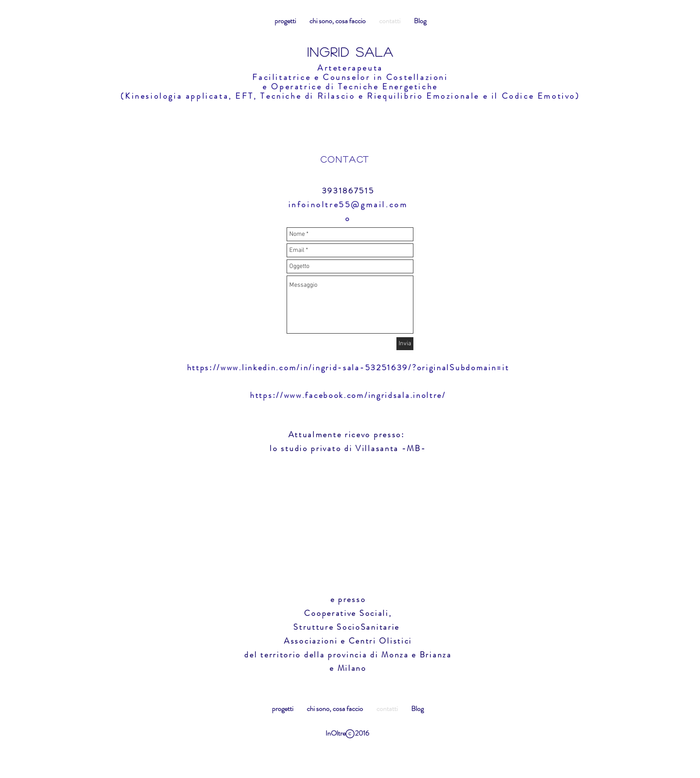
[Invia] (405, 344)
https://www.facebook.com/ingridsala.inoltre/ (348, 395)
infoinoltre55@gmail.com (348, 205)
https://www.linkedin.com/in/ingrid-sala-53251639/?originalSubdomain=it (348, 368)
